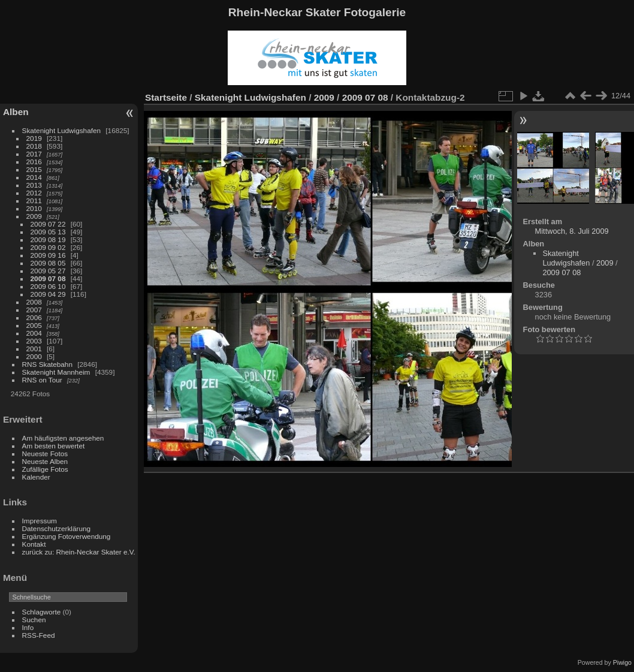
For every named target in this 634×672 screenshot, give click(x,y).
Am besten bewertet (54, 446)
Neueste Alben (45, 461)
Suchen (34, 620)
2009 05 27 (48, 271)
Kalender (36, 477)
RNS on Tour (42, 380)
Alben (16, 112)
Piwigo (622, 662)
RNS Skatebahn (47, 364)
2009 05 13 (48, 232)
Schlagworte (42, 612)
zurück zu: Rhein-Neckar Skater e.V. (79, 552)
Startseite (166, 97)
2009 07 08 (48, 278)
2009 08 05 (48, 263)
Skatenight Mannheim (56, 372)
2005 (34, 325)
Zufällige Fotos (45, 469)
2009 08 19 (48, 239)
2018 (34, 146)
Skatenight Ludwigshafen (61, 130)
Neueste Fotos (45, 453)
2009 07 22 (48, 224)
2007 (34, 310)
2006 (34, 317)
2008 (34, 302)
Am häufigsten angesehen (63, 438)
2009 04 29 (48, 294)
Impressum (40, 521)
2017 (34, 154)
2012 (34, 193)
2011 (34, 201)
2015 (34, 169)
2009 (34, 216)
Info (28, 627)
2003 (34, 341)
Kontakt (34, 544)
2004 (34, 333)
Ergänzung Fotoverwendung (67, 536)
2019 (34, 138)
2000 (34, 356)
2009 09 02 (48, 247)
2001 (34, 349)
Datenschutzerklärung (56, 528)
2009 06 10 (48, 286)
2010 (34, 208)
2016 (34, 162)
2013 (34, 185)
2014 (34, 177)
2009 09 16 (48, 255)
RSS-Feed (39, 635)
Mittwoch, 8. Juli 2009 (572, 231)
